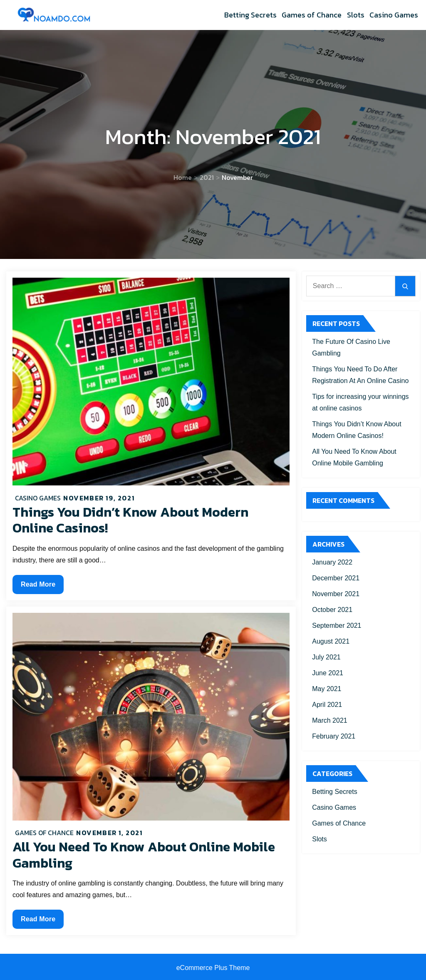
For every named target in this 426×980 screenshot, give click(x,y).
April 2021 (327, 705)
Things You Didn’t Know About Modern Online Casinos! (130, 520)
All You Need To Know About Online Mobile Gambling (144, 855)
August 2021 (331, 641)
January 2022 (332, 562)
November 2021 (336, 594)
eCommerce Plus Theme (213, 968)
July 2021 (326, 657)
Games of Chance (312, 15)
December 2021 (336, 578)
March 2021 (330, 720)
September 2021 (337, 626)
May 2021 (327, 689)
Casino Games (394, 15)
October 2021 (332, 610)
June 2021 (328, 673)
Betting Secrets (250, 15)
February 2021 (334, 736)
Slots (356, 15)
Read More (38, 586)
